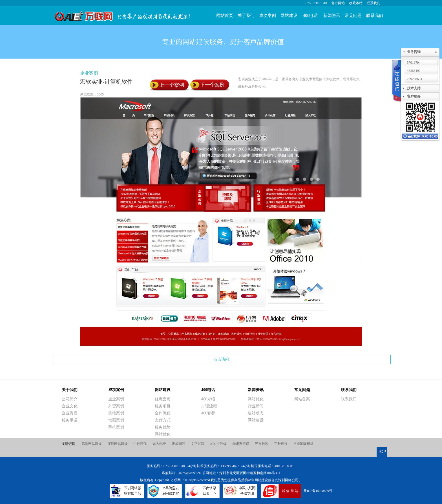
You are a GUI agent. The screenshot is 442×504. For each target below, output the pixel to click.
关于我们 (246, 15)
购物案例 (116, 413)
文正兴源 (198, 444)
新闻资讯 (332, 15)
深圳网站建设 (118, 444)
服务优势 (163, 427)
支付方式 (163, 420)
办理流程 (209, 406)
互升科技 (281, 444)
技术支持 (414, 88)
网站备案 (302, 399)
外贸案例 (116, 406)
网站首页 (225, 15)
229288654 (415, 79)
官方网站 (338, 3)
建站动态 (256, 413)
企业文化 (70, 406)
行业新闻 (256, 406)
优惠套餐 (163, 399)
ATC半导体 (218, 444)
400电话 (310, 15)
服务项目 (163, 406)
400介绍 (208, 399)
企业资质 (70, 413)
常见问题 (353, 15)
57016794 (414, 63)
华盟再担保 (241, 444)
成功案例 (268, 15)
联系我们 (374, 3)
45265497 (414, 71)
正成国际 (178, 444)
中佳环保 (140, 444)
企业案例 (89, 73)
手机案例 (116, 427)
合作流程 (163, 413)
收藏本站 (356, 3)
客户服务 (414, 96)
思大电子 (159, 444)
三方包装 (262, 444)
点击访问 (221, 359)
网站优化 (163, 434)
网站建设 (289, 15)
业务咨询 (423, 52)
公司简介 (70, 399)
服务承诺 (70, 420)
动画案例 (116, 420)
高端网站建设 (92, 444)
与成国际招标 (303, 444)
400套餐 (208, 413)
